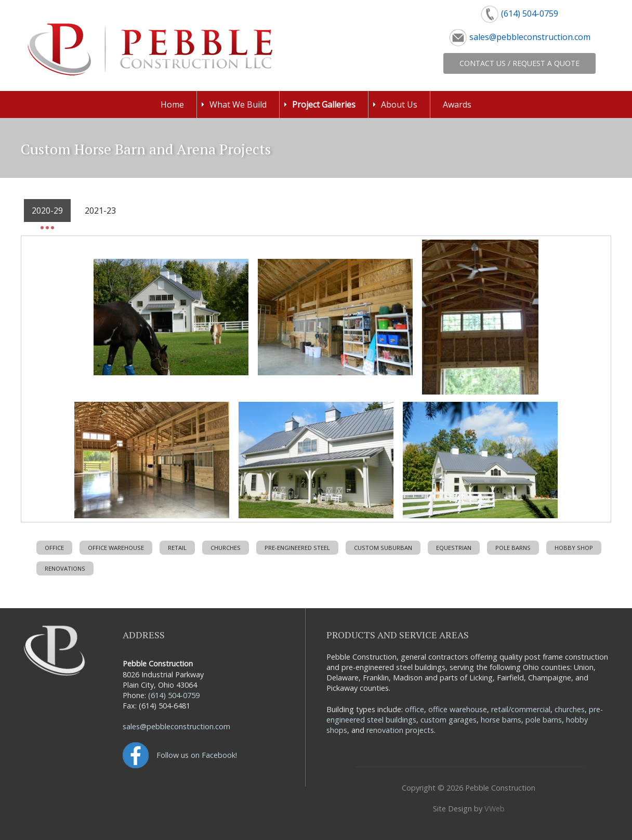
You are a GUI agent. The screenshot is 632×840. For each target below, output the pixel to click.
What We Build (238, 104)
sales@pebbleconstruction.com (530, 37)
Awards (457, 104)
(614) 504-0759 (530, 14)
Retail (177, 548)
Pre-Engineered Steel (297, 548)
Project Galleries (324, 104)
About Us (399, 104)
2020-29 (47, 211)
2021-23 (100, 211)
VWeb (495, 809)
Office (54, 548)
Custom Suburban (383, 548)
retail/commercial (521, 709)
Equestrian (454, 548)
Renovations (65, 568)
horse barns (501, 720)
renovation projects (400, 730)
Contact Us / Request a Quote (519, 63)
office (414, 709)
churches (570, 709)
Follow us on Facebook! (197, 755)
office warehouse (458, 709)
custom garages (449, 720)
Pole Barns (513, 548)
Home (172, 104)
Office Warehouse (116, 548)
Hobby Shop (574, 548)
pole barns (544, 720)
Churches (226, 548)
